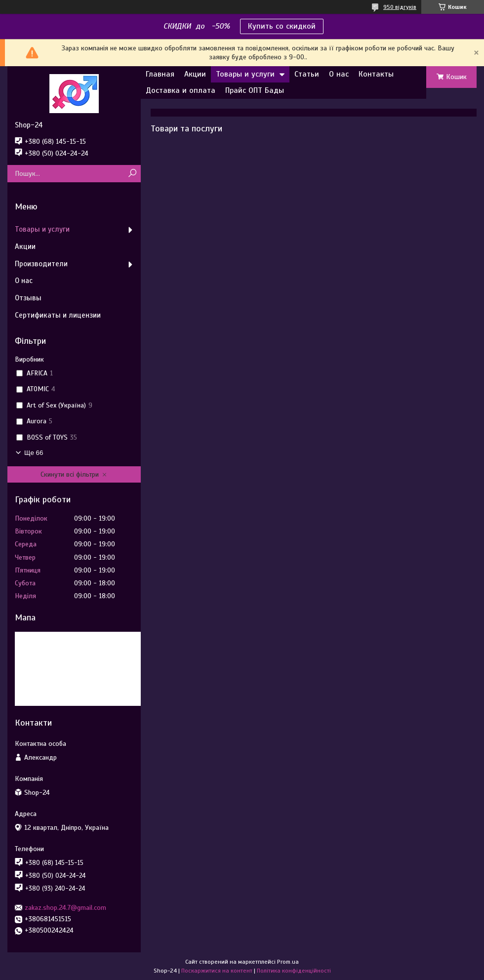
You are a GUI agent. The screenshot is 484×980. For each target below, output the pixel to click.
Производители (41, 264)
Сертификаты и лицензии (58, 315)
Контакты (376, 74)
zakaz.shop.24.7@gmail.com (65, 908)
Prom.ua (288, 962)
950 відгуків (400, 7)
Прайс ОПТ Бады (255, 90)
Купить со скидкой (282, 26)
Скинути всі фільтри (70, 474)
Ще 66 (34, 453)
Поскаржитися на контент (217, 971)
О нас (339, 74)
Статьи (307, 74)
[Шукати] (132, 174)
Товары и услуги (245, 74)
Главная (160, 74)
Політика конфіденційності (294, 971)
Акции (195, 74)
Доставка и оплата (181, 90)
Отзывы (28, 298)
